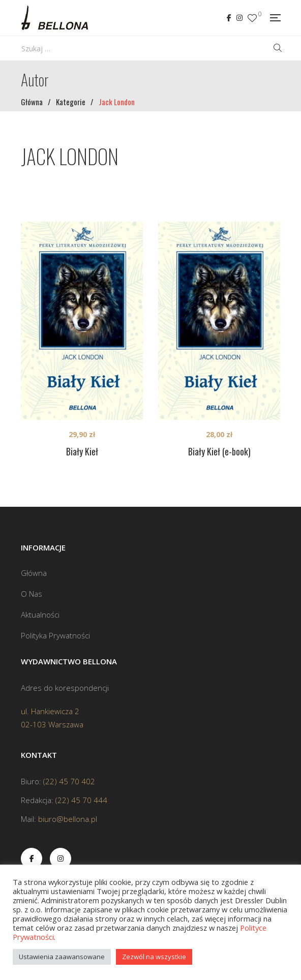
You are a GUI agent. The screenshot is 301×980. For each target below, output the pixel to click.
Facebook (229, 18)
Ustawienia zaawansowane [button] (62, 957)
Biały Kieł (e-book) (219, 451)
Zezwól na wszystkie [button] (154, 957)
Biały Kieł (82, 451)
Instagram (239, 18)
